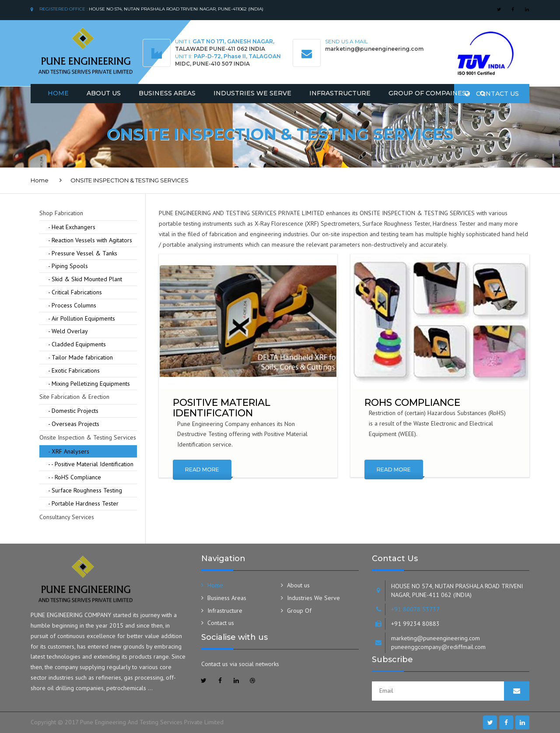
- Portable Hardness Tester (83, 503)
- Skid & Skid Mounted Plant (85, 279)
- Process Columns (72, 305)
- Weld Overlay (68, 331)
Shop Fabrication (61, 213)
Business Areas (167, 93)
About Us (104, 93)
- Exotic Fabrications (74, 370)
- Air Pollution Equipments (82, 318)
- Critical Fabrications (75, 292)
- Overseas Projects (74, 424)
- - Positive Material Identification (91, 464)
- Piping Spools (68, 266)
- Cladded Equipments (77, 344)
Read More (202, 469)
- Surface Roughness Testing (85, 490)
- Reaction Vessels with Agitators (90, 240)
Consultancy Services (67, 517)
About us (298, 585)
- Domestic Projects (73, 411)
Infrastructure (340, 93)
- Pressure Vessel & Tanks (83, 253)
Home (58, 93)
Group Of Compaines (427, 93)
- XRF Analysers (69, 451)
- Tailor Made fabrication (80, 357)
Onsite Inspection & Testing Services (88, 437)
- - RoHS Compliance (75, 477)
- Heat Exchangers (72, 227)
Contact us (492, 94)
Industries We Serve (252, 93)
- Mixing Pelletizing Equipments (89, 384)
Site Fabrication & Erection (74, 397)
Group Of (299, 611)
